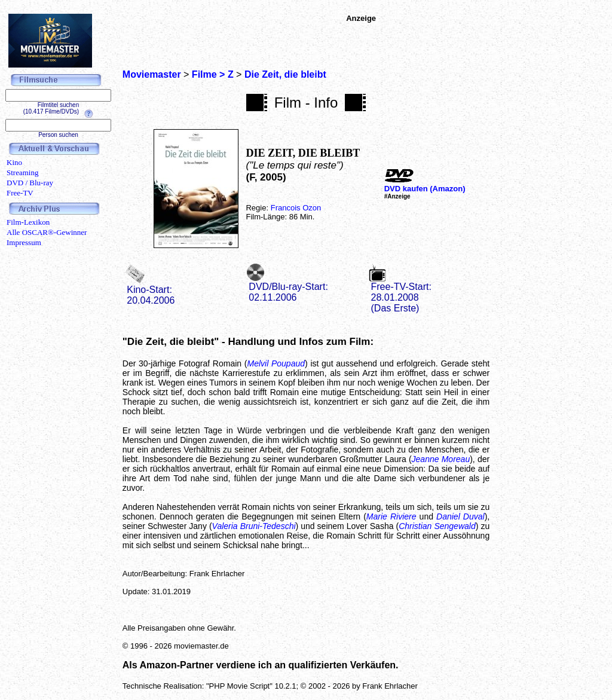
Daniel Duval (460, 516)
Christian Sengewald (437, 526)
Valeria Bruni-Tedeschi (254, 526)
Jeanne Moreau (441, 459)
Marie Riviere (391, 516)
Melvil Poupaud (276, 363)
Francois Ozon (296, 208)
